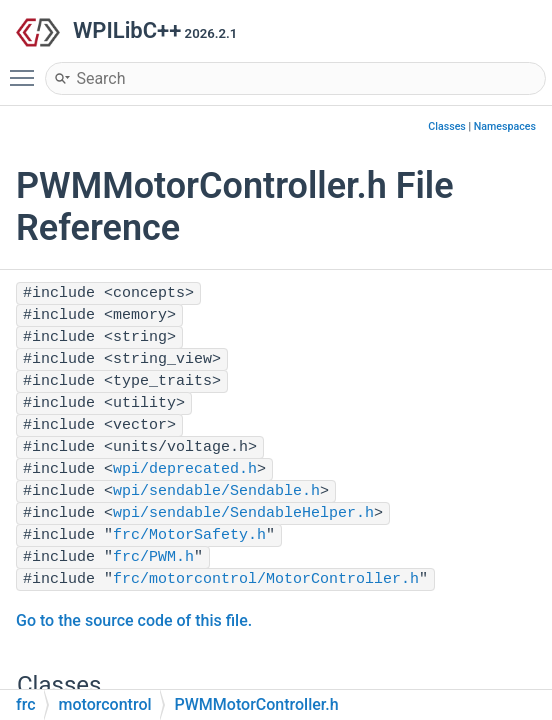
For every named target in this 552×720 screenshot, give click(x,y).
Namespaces (505, 126)
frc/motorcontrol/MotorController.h (266, 579)
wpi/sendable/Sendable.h (216, 491)
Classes (447, 126)
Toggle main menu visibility (27, 69)
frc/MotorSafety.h (189, 535)
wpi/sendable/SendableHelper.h (243, 513)
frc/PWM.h (153, 557)
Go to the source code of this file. (134, 620)
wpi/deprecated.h (185, 469)
